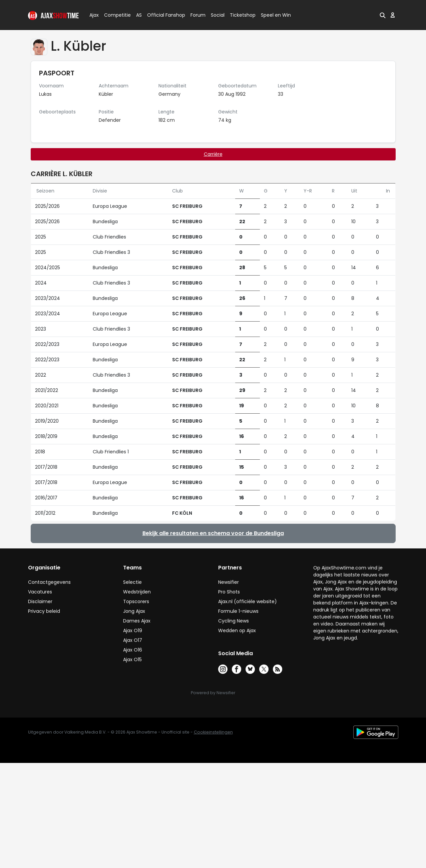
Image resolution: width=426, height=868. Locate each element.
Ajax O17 (133, 640)
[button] (383, 15)
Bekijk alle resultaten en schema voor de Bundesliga (213, 533)
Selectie (132, 582)
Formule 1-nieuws (238, 611)
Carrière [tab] (213, 154)
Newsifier (229, 582)
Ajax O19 (133, 630)
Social (217, 15)
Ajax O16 (133, 650)
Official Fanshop (162, 15)
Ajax (94, 15)
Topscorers (136, 601)
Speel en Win (276, 15)
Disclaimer (40, 601)
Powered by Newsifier (213, 693)
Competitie (115, 15)
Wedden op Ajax (237, 630)
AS (139, 15)
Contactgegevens (49, 582)
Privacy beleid (44, 611)
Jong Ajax (134, 611)
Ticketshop (243, 15)
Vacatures (40, 592)
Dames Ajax (137, 621)
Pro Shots (229, 592)
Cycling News (234, 621)
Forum (198, 15)
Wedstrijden (137, 592)
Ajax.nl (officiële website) (248, 601)
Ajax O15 (132, 660)
